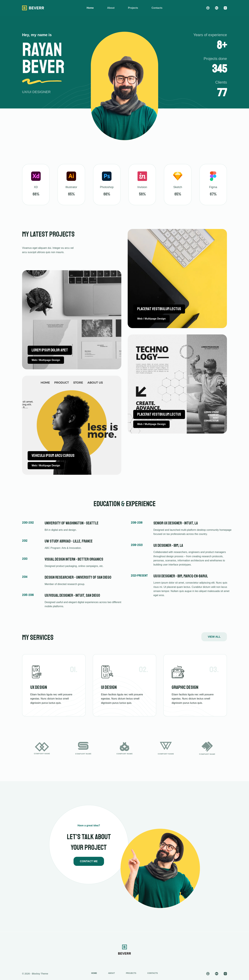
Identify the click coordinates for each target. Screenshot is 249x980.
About (111, 8)
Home (90, 8)
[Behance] (217, 8)
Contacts (157, 8)
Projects (133, 8)
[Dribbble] (208, 8)
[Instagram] (225, 8)
